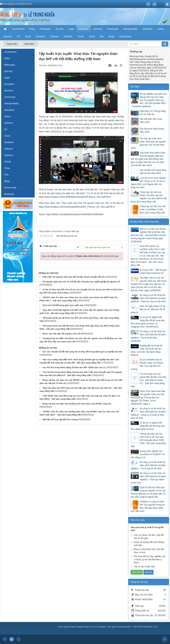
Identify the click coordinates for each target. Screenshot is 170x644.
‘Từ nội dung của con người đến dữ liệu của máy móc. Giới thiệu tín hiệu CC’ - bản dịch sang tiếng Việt (148, 380)
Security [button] (60, 29)
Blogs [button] (112, 36)
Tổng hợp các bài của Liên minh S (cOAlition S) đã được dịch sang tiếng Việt (153, 209)
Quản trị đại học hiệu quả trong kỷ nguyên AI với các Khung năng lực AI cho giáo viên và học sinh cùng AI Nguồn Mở (148, 492)
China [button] (92, 36)
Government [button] (18, 29)
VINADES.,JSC (151, 627)
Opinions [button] (8, 36)
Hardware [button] (40, 36)
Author (7, 116)
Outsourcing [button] (125, 36)
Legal (7, 78)
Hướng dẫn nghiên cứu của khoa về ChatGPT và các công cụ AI (148, 454)
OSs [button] (102, 36)
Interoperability (11, 103)
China (7, 168)
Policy (7, 58)
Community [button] (113, 29)
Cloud (7, 136)
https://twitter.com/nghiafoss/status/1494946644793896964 (75, 214)
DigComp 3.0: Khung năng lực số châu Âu (153, 113)
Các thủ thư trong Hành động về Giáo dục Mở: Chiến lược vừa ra (74, 367)
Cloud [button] (28, 36)
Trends (8, 162)
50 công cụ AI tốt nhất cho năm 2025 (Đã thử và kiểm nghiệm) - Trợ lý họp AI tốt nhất (148, 465)
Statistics (9, 155)
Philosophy (10, 65)
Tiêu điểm (135, 87)
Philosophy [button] (45, 29)
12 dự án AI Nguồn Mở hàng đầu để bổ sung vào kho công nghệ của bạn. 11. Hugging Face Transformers (148, 322)
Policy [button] (32, 29)
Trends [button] (81, 36)
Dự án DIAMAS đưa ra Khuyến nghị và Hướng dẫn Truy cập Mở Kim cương (147, 364)
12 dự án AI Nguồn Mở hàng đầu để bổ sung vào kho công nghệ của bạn (148, 426)
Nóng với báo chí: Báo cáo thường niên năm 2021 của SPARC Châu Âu (77, 404)
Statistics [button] (68, 36)
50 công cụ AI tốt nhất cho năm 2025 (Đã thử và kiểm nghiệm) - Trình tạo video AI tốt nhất (148, 478)
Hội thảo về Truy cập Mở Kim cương (60, 419)
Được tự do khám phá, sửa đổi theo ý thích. (147, 551)
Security (8, 71)
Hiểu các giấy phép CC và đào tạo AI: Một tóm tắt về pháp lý (148, 309)
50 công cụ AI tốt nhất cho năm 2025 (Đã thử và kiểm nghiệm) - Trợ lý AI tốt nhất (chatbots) (148, 336)
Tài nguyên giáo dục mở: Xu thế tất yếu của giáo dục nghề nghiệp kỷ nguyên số (81, 282)
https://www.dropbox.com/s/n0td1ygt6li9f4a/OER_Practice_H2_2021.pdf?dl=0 (77, 207)
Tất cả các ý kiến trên (143, 567)
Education (9, 84)
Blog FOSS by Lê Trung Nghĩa (92, 627)
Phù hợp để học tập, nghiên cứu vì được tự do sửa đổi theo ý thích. (148, 559)
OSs (6, 175)
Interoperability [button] (130, 29)
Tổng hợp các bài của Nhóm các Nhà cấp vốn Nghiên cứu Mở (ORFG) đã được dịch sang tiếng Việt (149, 197)
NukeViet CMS (124, 627)
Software (9, 149)
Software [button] (54, 36)
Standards (9, 110)
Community (10, 97)
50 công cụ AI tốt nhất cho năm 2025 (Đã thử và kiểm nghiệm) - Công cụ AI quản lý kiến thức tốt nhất (148, 413)
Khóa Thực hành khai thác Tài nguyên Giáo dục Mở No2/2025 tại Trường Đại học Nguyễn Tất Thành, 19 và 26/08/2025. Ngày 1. (148, 397)
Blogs (7, 181)
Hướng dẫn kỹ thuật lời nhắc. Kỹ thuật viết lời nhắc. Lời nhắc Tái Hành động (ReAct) (146, 350)
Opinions (9, 123)
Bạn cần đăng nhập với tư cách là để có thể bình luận (81, 256)
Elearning (9, 194)
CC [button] (18, 36)
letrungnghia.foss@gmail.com (17, 4)
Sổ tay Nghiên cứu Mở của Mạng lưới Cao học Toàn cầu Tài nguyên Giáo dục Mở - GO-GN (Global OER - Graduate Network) (148, 100)
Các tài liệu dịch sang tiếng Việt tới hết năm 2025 (153, 172)
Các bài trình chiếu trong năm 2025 (152, 130)
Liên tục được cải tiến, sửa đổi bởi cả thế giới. (147, 537)
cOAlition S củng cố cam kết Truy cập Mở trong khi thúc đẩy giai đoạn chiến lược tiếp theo (148, 506)
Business (9, 91)
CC (6, 129)
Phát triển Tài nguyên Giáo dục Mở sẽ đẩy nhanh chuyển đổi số (73, 277)
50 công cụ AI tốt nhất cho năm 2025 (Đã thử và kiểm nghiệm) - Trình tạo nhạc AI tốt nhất (148, 298)
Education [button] (84, 29)
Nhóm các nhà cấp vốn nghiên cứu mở (61, 334)
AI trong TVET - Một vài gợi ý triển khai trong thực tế (153, 271)
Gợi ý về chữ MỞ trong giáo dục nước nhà (63, 305)
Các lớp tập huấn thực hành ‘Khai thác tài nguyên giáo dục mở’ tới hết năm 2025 (148, 143)
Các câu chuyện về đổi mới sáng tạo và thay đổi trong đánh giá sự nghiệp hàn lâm (82, 352)
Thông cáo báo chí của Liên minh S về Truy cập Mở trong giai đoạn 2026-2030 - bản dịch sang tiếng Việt (148, 440)
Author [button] (161, 29)
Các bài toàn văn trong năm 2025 (151, 121)
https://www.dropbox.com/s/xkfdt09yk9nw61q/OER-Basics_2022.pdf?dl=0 (75, 197)
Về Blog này (136, 52)
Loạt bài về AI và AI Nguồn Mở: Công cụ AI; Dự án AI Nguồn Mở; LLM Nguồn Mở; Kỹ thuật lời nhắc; (148, 183)
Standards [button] (147, 29)
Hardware (9, 142)
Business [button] (98, 29)
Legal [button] (71, 29)
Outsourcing (10, 188)
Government (10, 52)
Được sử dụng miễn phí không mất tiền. (147, 544)
